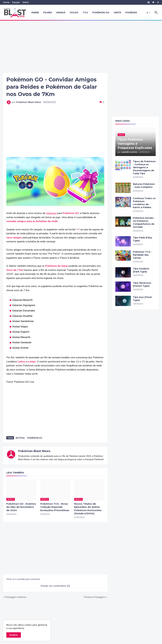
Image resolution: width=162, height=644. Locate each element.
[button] (148, 13)
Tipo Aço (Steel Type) (142, 299)
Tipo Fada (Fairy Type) (142, 239)
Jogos (74, 13)
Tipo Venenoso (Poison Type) (142, 284)
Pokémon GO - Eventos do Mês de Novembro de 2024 (21, 507)
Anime (35, 13)
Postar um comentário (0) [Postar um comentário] (55, 586)
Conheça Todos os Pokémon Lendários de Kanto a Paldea (144, 203)
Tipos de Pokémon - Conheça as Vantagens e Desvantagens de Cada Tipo (144, 167)
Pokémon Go (35, 438)
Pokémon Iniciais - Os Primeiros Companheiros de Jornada (144, 222)
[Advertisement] (81, 47)
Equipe (16, 2)
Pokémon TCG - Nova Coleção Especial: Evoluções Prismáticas (55, 507)
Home (6, 2)
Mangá (61, 13)
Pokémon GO (101, 13)
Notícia (20, 438)
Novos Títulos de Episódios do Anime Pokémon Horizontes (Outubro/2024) (88, 509)
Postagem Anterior (16, 597)
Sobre (26, 2)
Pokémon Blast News (34, 451)
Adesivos (51, 213)
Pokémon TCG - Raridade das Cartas (142, 255)
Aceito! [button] (14, 635)
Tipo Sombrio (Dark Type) (141, 270)
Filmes (48, 13)
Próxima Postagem (95, 597)
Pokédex (131, 13)
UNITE (117, 13)
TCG (85, 13)
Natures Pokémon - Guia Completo (144, 186)
